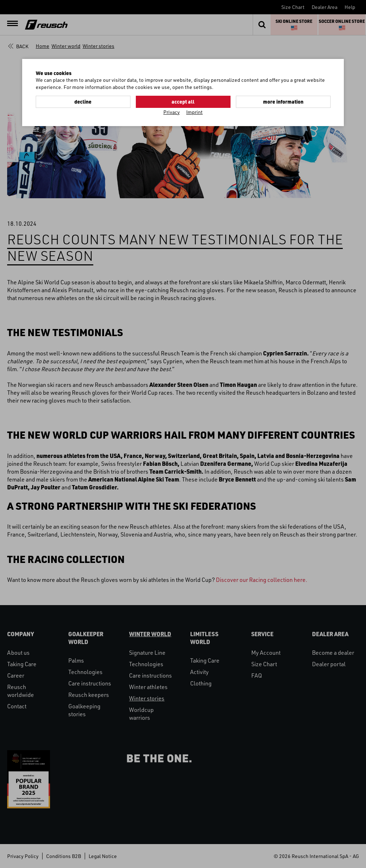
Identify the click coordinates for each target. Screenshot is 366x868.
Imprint (194, 112)
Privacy (172, 112)
